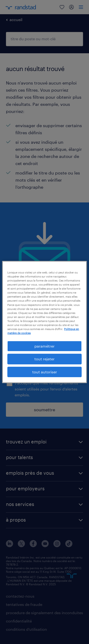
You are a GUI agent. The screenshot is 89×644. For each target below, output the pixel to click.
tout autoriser (45, 372)
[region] (44, 322)
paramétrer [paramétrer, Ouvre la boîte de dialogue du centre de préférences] (44, 346)
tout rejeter (44, 359)
